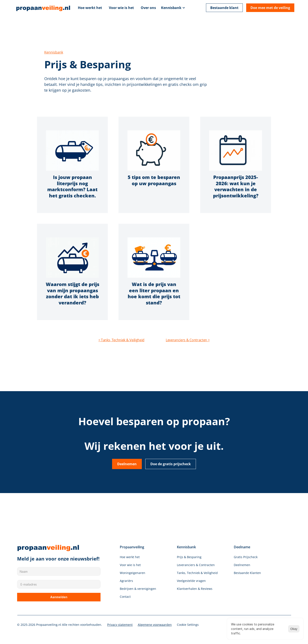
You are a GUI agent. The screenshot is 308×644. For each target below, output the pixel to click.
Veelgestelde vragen (191, 581)
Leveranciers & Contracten (196, 565)
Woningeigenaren (133, 573)
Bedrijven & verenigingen (138, 589)
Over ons (148, 8)
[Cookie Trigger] (188, 625)
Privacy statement (120, 625)
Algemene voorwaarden (155, 625)
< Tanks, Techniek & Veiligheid (121, 340)
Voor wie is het (121, 8)
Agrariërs (126, 581)
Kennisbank (171, 8)
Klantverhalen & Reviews (195, 589)
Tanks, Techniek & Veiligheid (197, 573)
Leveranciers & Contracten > (188, 340)
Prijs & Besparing (189, 557)
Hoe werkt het (90, 8)
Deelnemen (242, 565)
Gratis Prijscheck (246, 557)
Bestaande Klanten (247, 573)
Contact (125, 597)
